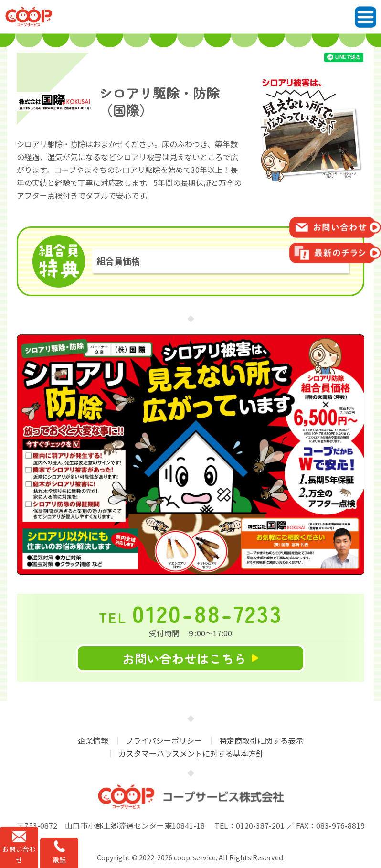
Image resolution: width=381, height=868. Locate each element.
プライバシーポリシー (164, 740)
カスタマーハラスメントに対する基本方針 (191, 753)
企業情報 (93, 740)
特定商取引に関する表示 (261, 740)
